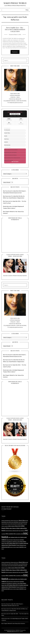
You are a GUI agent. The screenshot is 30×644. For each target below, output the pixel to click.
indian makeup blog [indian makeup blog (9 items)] (21, 528)
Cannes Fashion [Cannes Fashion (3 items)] (4, 524)
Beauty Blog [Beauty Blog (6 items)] (22, 520)
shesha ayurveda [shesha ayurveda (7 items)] (6, 547)
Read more (15, 52)
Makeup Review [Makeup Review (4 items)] (16, 540)
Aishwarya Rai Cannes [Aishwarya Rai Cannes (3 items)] (15, 521)
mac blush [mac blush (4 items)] (4, 534)
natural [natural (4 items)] (19, 542)
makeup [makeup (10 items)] (4, 540)
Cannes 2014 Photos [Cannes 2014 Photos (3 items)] (15, 522)
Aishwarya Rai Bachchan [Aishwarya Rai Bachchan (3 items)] (6, 521)
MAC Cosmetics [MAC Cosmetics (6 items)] (10, 534)
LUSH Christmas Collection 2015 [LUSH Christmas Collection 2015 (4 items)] (12, 531)
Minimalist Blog (11, 631)
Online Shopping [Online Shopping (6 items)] (12, 545)
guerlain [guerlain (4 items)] (6, 526)
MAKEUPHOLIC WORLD (15, 3)
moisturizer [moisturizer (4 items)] (4, 542)
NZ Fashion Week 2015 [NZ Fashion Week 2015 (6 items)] (13, 543)
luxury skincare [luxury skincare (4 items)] (22, 531)
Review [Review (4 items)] (25, 545)
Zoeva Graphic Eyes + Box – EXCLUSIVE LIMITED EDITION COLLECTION (15, 29)
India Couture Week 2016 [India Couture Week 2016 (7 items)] (14, 526)
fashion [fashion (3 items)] (3, 526)
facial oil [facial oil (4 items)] (25, 524)
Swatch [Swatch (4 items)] (18, 547)
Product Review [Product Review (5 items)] (20, 545)
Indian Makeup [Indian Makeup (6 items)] (12, 528)
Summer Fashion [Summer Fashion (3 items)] (13, 547)
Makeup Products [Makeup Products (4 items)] (10, 540)
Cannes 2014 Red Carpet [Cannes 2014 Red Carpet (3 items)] (23, 522)
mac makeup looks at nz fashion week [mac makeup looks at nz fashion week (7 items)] (17, 537)
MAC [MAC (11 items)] (26, 530)
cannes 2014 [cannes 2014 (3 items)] (9, 522)
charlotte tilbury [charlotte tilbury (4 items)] (20, 524)
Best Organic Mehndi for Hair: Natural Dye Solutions (13, 623)
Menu (27, 10)
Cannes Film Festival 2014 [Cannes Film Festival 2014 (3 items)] (12, 524)
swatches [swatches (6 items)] (21, 547)
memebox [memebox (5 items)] (22, 540)
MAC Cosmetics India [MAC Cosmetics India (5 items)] (18, 534)
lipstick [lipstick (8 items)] (3, 531)
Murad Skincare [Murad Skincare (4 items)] (9, 542)
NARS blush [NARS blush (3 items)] (15, 542)
